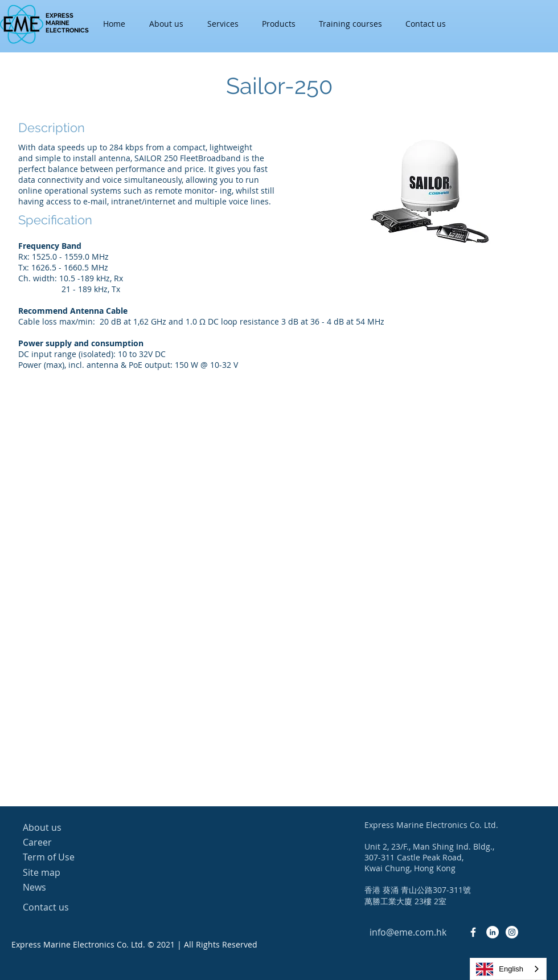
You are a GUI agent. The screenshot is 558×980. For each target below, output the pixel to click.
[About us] (63, 827)
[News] (63, 887)
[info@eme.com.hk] (408, 932)
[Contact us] (63, 907)
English (500, 969)
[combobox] (508, 969)
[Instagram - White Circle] (512, 932)
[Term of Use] (63, 857)
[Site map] (63, 872)
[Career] (63, 842)
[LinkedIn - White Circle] (493, 932)
